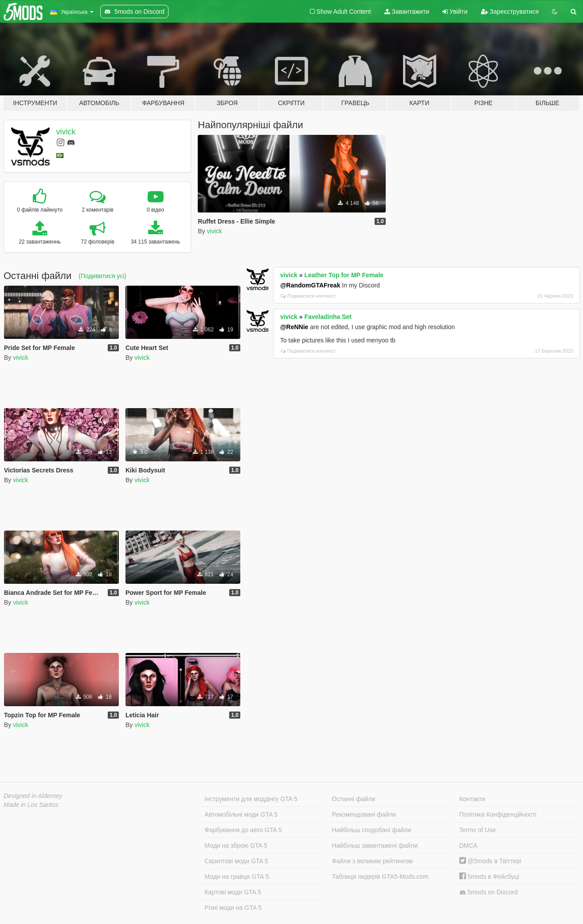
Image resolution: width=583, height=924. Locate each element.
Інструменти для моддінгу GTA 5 (251, 799)
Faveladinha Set (328, 317)
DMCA (468, 845)
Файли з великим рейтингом (372, 861)
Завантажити (407, 12)
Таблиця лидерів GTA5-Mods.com (380, 877)
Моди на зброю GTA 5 (236, 845)
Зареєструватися (510, 12)
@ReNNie (294, 327)
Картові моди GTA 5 (233, 892)
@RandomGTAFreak (310, 285)
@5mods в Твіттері (490, 861)
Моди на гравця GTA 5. (237, 877)
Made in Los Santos (31, 805)
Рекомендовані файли (364, 814)
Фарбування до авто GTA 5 (243, 830)
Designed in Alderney (33, 796)
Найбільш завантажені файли (375, 845)
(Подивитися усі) (102, 276)
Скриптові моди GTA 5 (236, 861)
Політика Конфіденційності (498, 814)
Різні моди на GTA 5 (233, 908)
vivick (66, 132)
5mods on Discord (489, 892)
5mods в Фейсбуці (489, 877)
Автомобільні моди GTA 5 (241, 814)
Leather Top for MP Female (344, 275)
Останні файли (354, 799)
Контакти (472, 799)
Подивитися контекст (308, 296)
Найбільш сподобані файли (372, 830)
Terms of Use (477, 830)
